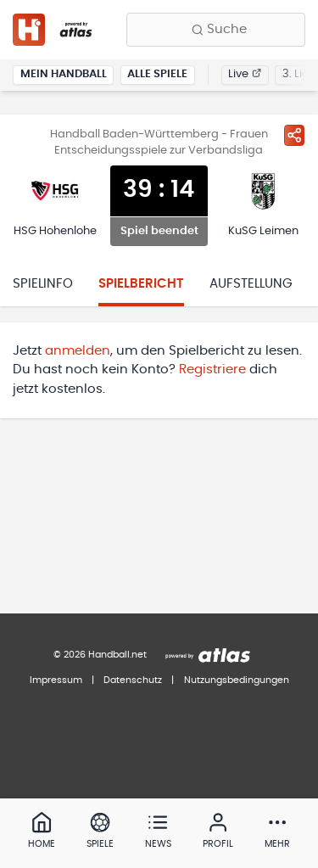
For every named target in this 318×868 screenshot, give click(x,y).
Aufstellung (251, 284)
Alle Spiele (157, 74)
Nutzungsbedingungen (237, 680)
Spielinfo (43, 284)
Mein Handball (64, 74)
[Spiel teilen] (294, 135)
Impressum (56, 680)
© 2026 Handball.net (100, 655)
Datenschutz (133, 680)
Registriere (212, 370)
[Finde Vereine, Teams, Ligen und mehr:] (216, 30)
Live (245, 74)
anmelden (78, 351)
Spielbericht (141, 284)
